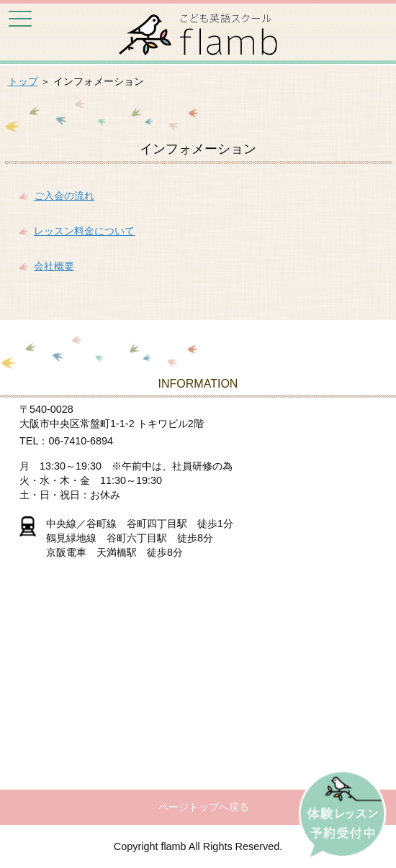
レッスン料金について (84, 231)
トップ (23, 81)
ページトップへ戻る (204, 807)
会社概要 (54, 266)
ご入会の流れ (64, 196)
